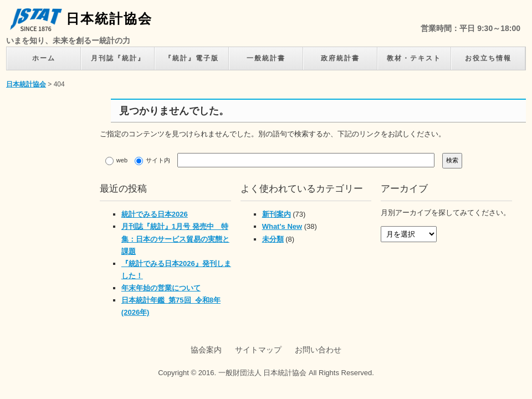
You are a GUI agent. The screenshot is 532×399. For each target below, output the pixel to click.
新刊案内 (277, 214)
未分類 (273, 239)
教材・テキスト (414, 58)
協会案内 (206, 350)
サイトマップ (258, 350)
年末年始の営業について (161, 288)
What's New (282, 226)
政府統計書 (340, 58)
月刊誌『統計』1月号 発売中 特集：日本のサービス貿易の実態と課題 (175, 239)
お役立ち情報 (488, 58)
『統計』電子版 (192, 58)
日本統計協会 (81, 19)
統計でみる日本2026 (155, 214)
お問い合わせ (318, 350)
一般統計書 (266, 58)
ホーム (44, 58)
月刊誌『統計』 (118, 58)
